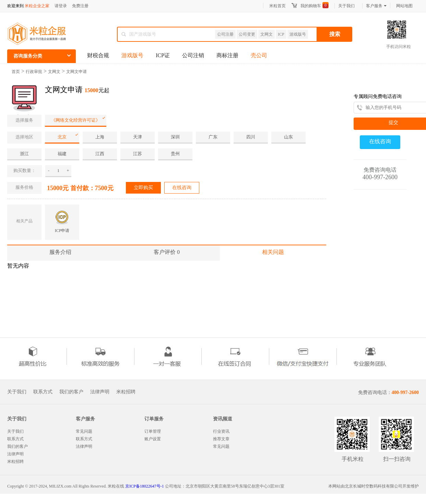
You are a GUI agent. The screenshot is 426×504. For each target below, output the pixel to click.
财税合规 (98, 55)
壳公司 (259, 55)
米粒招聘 (126, 392)
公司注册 (225, 34)
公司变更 (247, 34)
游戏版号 (298, 34)
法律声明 (100, 392)
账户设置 (153, 439)
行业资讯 (221, 431)
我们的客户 (71, 392)
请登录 (61, 6)
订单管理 (153, 431)
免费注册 (80, 6)
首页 (16, 72)
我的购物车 (311, 6)
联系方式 (43, 392)
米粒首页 (277, 6)
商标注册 (227, 55)
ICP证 (163, 55)
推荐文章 (221, 439)
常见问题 (84, 431)
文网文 (267, 34)
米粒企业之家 (37, 6)
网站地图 (404, 6)
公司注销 (193, 55)
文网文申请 (76, 72)
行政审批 (34, 72)
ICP (281, 34)
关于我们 (346, 6)
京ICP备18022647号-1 (145, 486)
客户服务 (376, 6)
